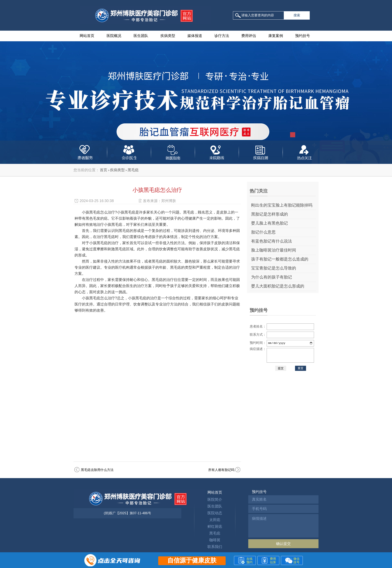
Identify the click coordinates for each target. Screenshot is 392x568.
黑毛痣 (133, 170)
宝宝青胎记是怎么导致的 (274, 268)
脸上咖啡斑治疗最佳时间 (274, 250)
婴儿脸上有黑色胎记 (269, 223)
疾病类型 (168, 36)
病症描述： (258, 349)
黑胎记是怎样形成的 (269, 214)
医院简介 (215, 500)
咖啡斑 (215, 540)
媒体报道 (195, 36)
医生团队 (141, 36)
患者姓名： (258, 326)
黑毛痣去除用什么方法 (97, 470)
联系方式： (258, 335)
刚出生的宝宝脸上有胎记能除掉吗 (282, 205)
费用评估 (249, 36)
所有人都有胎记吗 (221, 470)
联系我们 (215, 547)
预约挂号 (303, 36)
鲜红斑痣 (215, 527)
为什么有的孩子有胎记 (272, 277)
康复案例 (276, 36)
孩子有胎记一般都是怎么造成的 (280, 259)
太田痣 (215, 520)
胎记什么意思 (263, 232)
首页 (104, 170)
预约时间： (258, 343)
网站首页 (87, 36)
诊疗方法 (222, 36)
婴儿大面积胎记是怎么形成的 (278, 286)
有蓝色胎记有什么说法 (272, 241)
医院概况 (114, 36)
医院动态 (215, 513)
